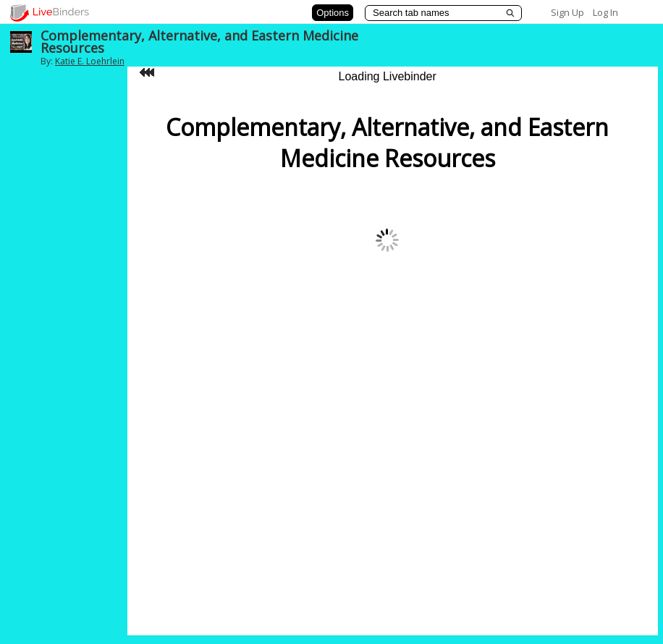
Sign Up (567, 12)
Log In (605, 12)
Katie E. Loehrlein (90, 61)
